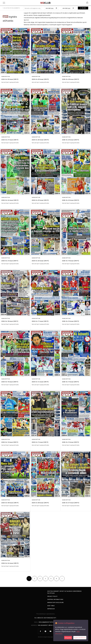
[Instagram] (46, 631)
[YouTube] (51, 631)
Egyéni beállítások (80, 638)
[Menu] (4, 3)
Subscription (6, 76)
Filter (83, 8)
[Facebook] (41, 631)
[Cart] (87, 3)
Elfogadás (68, 638)
